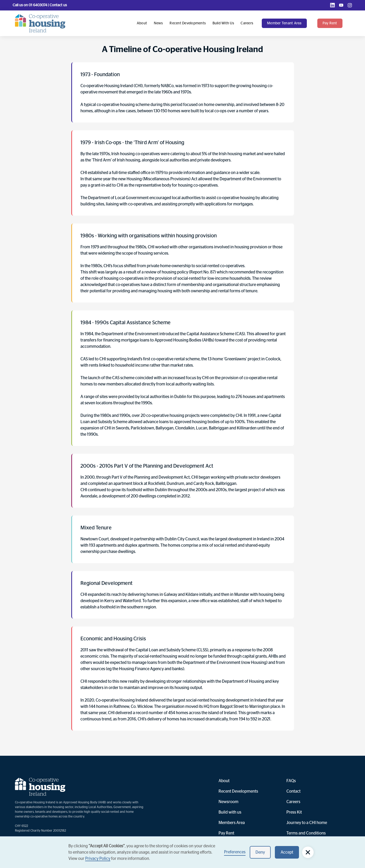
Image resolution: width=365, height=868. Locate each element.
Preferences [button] (235, 852)
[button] (287, 23)
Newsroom (228, 802)
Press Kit (294, 812)
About (142, 23)
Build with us (223, 23)
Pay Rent (226, 833)
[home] (40, 23)
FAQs (291, 781)
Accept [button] (287, 852)
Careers (247, 23)
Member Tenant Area (284, 23)
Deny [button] (260, 852)
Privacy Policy (98, 859)
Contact (293, 791)
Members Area (232, 823)
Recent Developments (188, 23)
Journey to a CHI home (307, 823)
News (158, 23)
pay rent (330, 23)
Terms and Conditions (306, 833)
